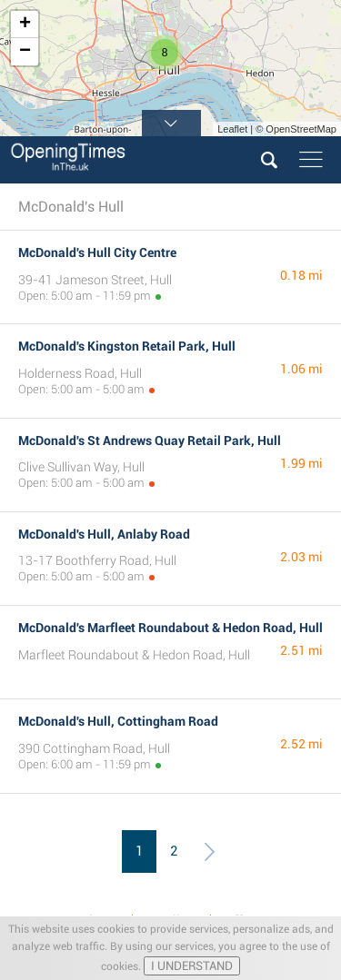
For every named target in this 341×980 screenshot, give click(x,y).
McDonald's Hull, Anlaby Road (104, 534)
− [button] (25, 52)
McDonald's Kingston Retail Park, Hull (127, 346)
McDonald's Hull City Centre (97, 252)
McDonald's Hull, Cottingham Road (118, 721)
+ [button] (25, 25)
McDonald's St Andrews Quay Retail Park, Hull (150, 441)
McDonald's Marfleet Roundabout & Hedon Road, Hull (170, 628)
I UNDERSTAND (192, 966)
